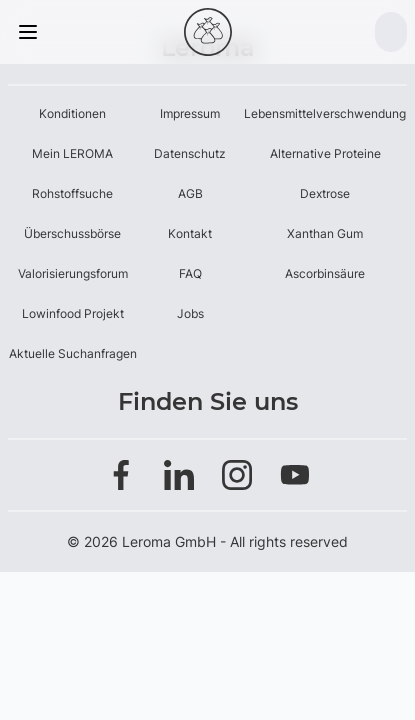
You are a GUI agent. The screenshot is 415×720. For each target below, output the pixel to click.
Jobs (190, 313)
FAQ (190, 273)
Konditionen (72, 113)
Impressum (190, 113)
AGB (190, 193)
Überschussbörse (72, 233)
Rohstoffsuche (72, 193)
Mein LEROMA (72, 153)
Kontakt (190, 233)
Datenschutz (190, 153)
